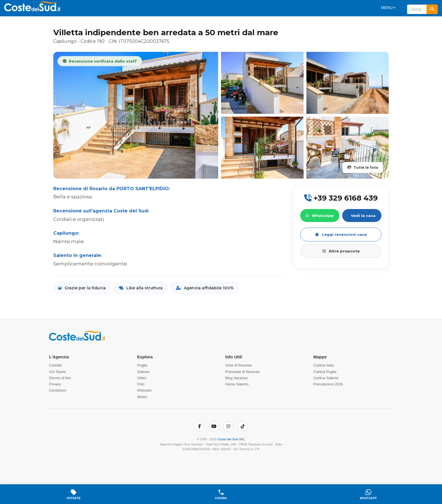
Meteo (142, 397)
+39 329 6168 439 (341, 198)
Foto (141, 384)
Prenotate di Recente (242, 372)
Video (142, 378)
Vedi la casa (363, 216)
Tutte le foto (363, 167)
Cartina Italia (324, 365)
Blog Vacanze (236, 378)
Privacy (55, 384)
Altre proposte (341, 251)
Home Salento (237, 384)
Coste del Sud (228, 439)
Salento (143, 372)
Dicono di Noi (60, 378)
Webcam (144, 390)
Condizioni (58, 390)
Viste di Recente (238, 365)
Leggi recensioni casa (341, 234)
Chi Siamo (58, 372)
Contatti (55, 365)
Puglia (142, 365)
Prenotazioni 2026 (328, 384)
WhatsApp (320, 216)
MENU (388, 8)
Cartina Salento (326, 378)
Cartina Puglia (325, 372)
